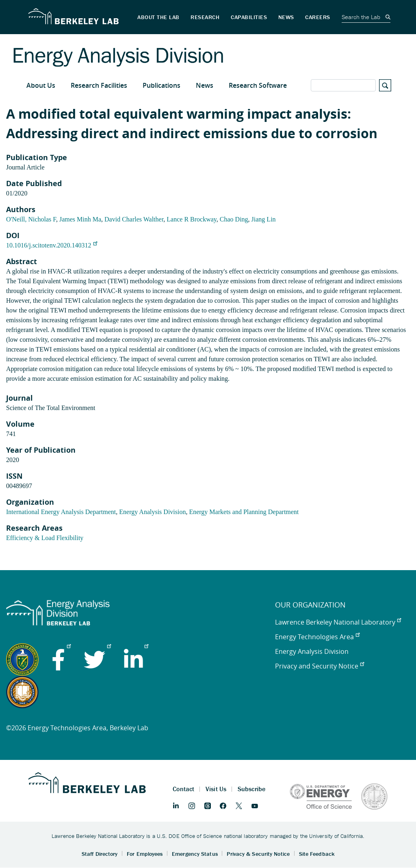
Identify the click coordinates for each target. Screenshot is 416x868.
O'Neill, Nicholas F (31, 219)
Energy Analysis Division (152, 512)
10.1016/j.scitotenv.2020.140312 (52, 245)
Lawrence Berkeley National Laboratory (338, 622)
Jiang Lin (264, 219)
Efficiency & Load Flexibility (45, 538)
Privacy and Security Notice (320, 666)
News (205, 85)
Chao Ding (234, 219)
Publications (161, 85)
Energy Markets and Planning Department (244, 512)
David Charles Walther (134, 219)
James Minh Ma (80, 219)
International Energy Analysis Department (61, 512)
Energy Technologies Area (317, 637)
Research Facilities (99, 85)
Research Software (258, 85)
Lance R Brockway (191, 219)
